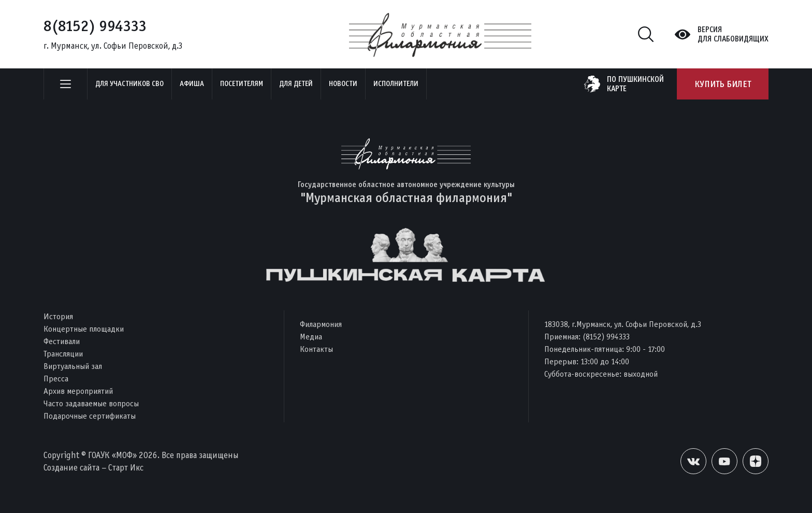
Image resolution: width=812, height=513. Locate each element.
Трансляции (63, 354)
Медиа (311, 337)
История (58, 316)
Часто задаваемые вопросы (91, 403)
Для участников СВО (129, 84)
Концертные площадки (84, 329)
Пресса (56, 379)
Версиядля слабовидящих (733, 34)
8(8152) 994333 (95, 26)
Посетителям (242, 84)
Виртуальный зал (73, 366)
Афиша (192, 84)
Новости (343, 84)
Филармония (321, 324)
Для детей (296, 84)
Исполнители (396, 84)
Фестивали (62, 341)
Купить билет (723, 84)
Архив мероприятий (78, 391)
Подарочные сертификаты (90, 416)
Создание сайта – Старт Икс (93, 468)
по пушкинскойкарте (635, 84)
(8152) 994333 (606, 337)
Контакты (316, 349)
